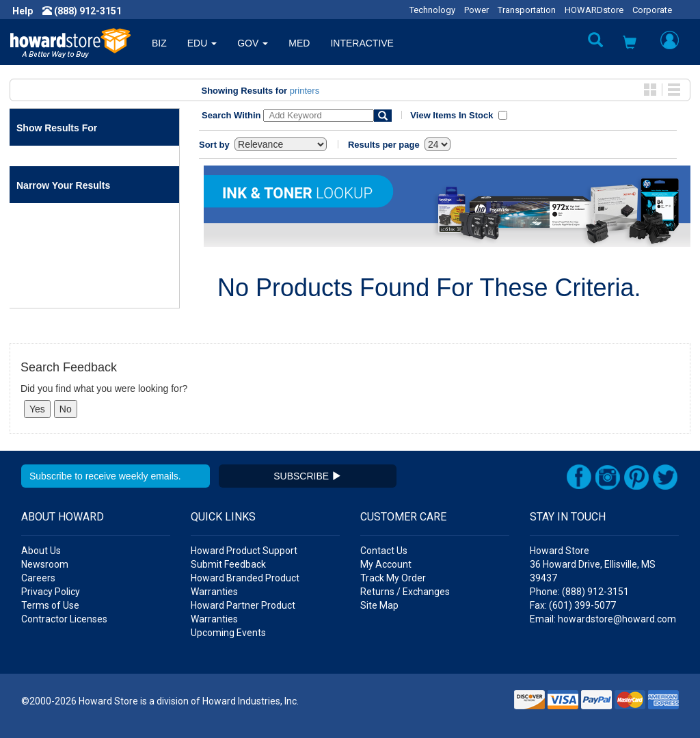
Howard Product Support (244, 551)
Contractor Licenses (64, 619)
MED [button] (299, 43)
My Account (386, 564)
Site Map (379, 605)
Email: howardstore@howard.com (603, 619)
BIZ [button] (159, 43)
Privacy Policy (51, 592)
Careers (38, 578)
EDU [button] (202, 43)
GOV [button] (253, 43)
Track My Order (393, 578)
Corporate (652, 10)
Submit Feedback (228, 564)
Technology (432, 10)
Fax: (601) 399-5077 (573, 605)
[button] (630, 44)
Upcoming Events (228, 633)
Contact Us (384, 551)
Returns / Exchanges (405, 592)
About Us (41, 551)
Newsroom (45, 564)
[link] (478, 704)
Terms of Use (50, 605)
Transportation (527, 10)
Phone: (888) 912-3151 (579, 592)
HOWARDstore (594, 10)
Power (476, 10)
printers (305, 91)
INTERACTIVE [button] (362, 43)
